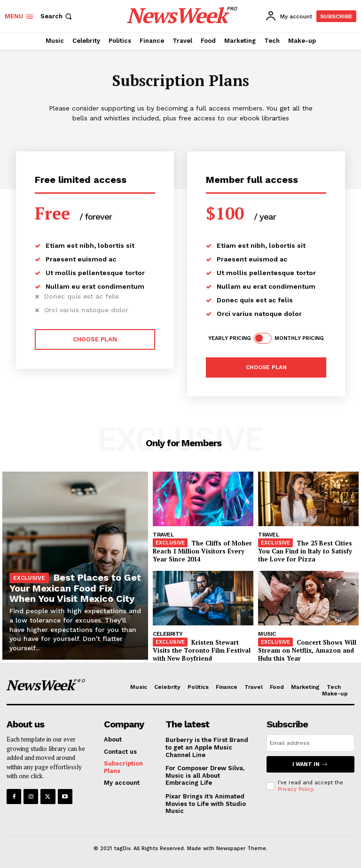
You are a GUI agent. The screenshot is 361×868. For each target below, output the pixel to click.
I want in (310, 764)
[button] (57, 16)
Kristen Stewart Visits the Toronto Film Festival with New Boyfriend (202, 650)
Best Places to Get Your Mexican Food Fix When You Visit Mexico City (75, 588)
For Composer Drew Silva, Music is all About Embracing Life (205, 775)
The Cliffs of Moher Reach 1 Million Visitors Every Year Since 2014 (202, 551)
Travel (163, 535)
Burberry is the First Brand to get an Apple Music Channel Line (207, 747)
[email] (310, 743)
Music (267, 634)
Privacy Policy (295, 789)
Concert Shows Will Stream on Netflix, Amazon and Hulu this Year (307, 650)
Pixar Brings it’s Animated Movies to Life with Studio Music (206, 804)
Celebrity (168, 634)
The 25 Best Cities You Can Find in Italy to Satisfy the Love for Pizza (305, 551)
